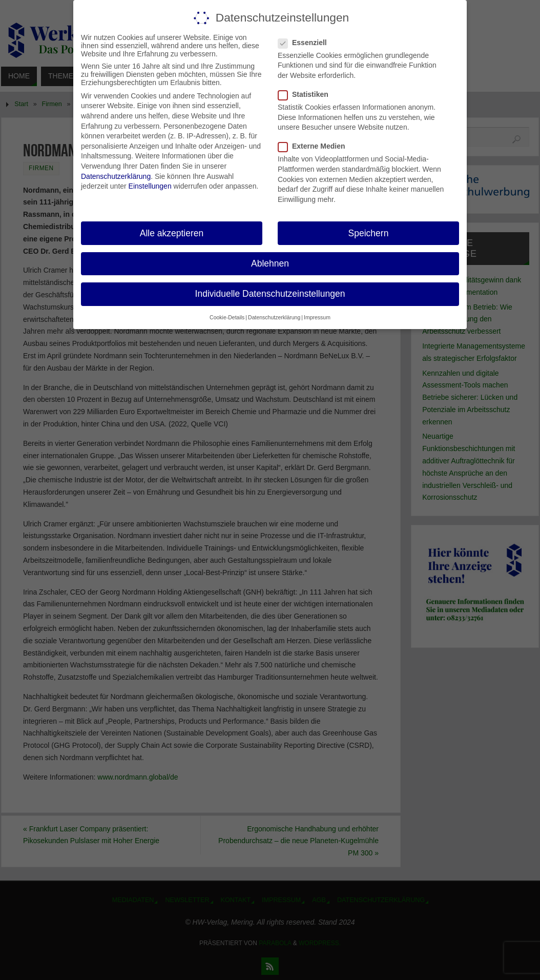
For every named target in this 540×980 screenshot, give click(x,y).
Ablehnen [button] (270, 263)
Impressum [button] (317, 317)
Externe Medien (316, 146)
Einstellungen (150, 186)
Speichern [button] (369, 233)
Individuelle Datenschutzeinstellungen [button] (270, 294)
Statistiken (307, 94)
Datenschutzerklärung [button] (274, 317)
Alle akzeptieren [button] (172, 233)
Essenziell (307, 43)
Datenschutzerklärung (116, 176)
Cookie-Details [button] (227, 317)
